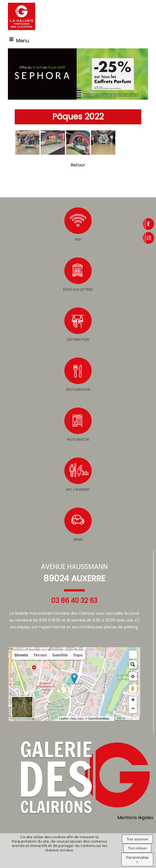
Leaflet (64, 719)
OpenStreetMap (99, 719)
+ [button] (133, 700)
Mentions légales (135, 818)
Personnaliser (137, 860)
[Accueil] (22, 16)
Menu (23, 41)
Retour (78, 165)
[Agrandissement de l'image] (27, 153)
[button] (133, 655)
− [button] (133, 709)
